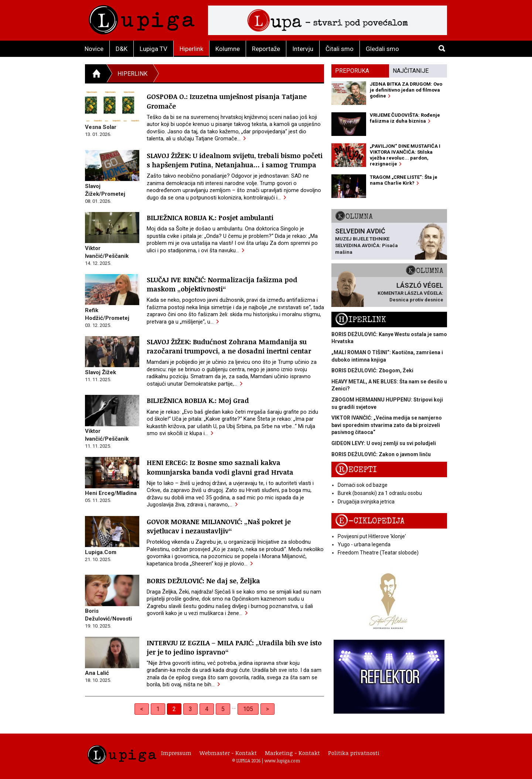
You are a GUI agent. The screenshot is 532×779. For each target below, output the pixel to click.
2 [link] (174, 709)
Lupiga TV (154, 49)
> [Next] (267, 709)
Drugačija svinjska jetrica (366, 502)
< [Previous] (142, 709)
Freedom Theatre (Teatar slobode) (378, 553)
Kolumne (228, 49)
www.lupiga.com (282, 761)
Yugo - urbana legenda (364, 544)
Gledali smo (382, 49)
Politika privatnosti (354, 753)
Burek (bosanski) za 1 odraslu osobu (380, 493)
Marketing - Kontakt (292, 753)
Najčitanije (411, 71)
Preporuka (352, 71)
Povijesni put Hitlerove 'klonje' (372, 536)
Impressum (176, 753)
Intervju (303, 49)
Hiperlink (191, 49)
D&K (122, 49)
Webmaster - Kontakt (228, 753)
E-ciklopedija (370, 521)
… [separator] (234, 707)
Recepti (356, 470)
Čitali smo (340, 49)
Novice (94, 49)
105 (248, 709)
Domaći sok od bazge (363, 485)
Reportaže (266, 49)
